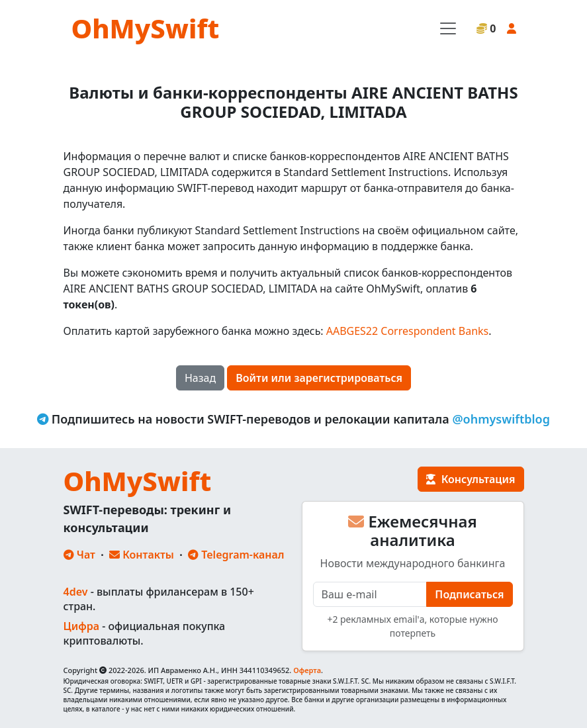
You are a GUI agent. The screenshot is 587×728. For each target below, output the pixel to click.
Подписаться (469, 594)
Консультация (471, 479)
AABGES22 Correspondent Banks (408, 331)
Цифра (81, 626)
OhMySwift (146, 28)
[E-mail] (370, 594)
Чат (79, 555)
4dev (76, 592)
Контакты (142, 555)
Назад (200, 378)
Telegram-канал (236, 555)
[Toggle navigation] (448, 28)
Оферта (307, 670)
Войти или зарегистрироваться (319, 378)
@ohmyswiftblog (501, 419)
